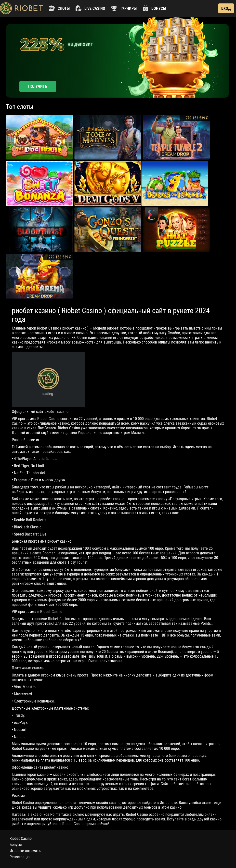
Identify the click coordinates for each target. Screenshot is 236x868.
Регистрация (20, 857)
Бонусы (16, 845)
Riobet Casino (21, 838)
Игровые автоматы (26, 851)
